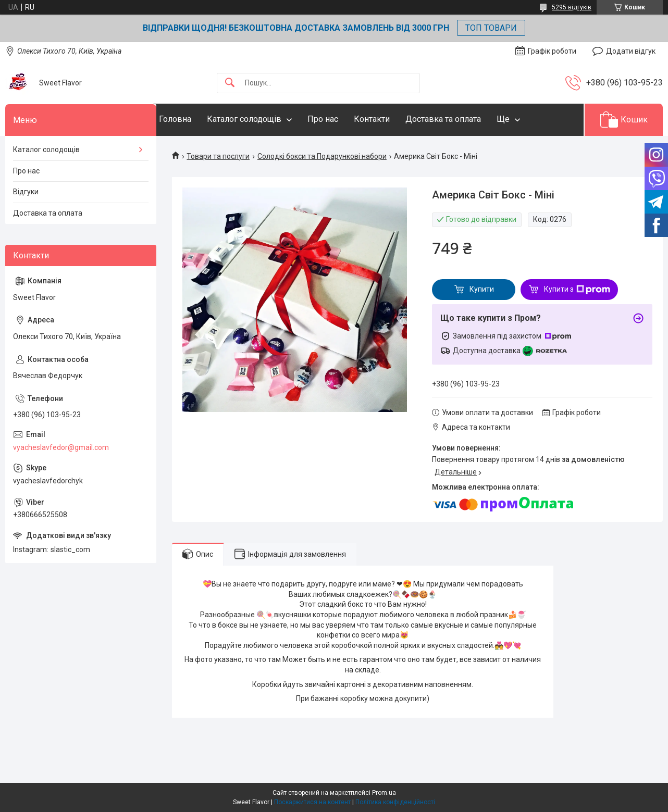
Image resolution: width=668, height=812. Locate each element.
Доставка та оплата (464, 119)
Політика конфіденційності (395, 802)
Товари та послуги (218, 156)
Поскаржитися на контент (312, 802)
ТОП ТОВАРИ (491, 28)
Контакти (393, 119)
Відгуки (26, 192)
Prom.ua (384, 793)
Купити (482, 289)
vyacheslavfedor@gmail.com (61, 447)
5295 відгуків (572, 7)
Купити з (577, 290)
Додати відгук (631, 51)
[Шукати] (230, 83)
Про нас (344, 119)
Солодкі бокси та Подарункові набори (322, 156)
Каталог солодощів (265, 119)
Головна (196, 119)
